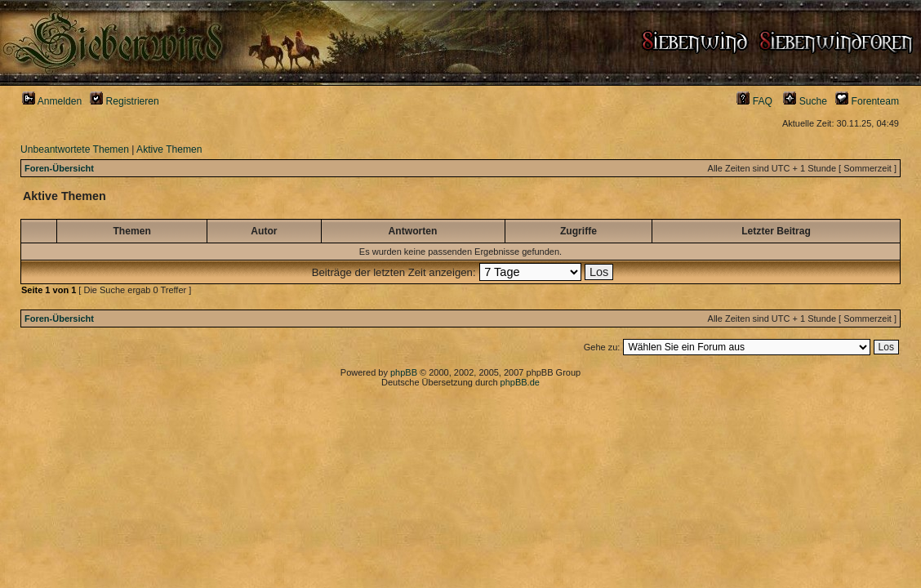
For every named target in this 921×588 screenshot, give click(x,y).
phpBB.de (520, 382)
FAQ (754, 101)
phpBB (404, 372)
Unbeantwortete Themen (75, 149)
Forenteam (867, 101)
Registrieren (125, 101)
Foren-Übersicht (59, 168)
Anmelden (52, 101)
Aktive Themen (169, 149)
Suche (805, 101)
